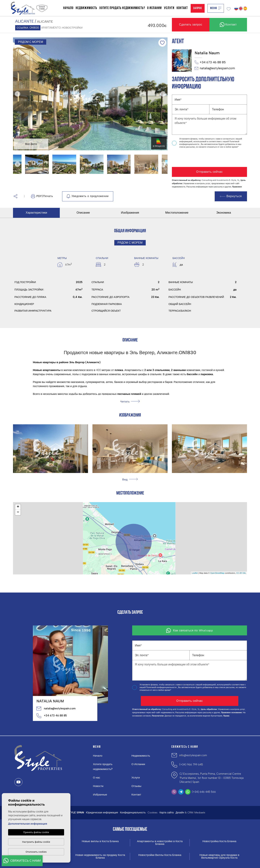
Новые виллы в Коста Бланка (100, 841)
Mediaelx (200, 813)
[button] (16, 196)
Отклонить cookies (36, 852)
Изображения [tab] (130, 213)
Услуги (169, 8)
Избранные (100, 795)
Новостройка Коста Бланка (219, 841)
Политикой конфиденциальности (162, 687)
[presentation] (191, 158)
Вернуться (231, 196)
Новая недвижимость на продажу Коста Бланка (100, 856)
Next (164, 94)
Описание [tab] (83, 213)
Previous (17, 94)
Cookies (152, 813)
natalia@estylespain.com (215, 68)
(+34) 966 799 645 (191, 765)
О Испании (154, 8)
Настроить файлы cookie (36, 842)
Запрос (198, 8)
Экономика (224, 213)
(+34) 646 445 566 (204, 792)
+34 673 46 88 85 (210, 62)
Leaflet (195, 573)
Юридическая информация (102, 813)
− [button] (18, 512)
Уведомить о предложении (88, 196)
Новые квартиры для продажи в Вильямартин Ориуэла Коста (219, 856)
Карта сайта (166, 813)
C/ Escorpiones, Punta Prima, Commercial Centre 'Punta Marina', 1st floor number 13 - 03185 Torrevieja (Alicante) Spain (212, 778)
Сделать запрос (191, 25)
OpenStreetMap (217, 573)
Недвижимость (86, 8)
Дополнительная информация (28, 824)
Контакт (182, 8)
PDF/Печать (42, 196)
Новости (98, 786)
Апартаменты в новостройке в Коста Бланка (160, 843)
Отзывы (136, 786)
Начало (68, 8)
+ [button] (18, 507)
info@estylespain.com (193, 755)
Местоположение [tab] (177, 213)
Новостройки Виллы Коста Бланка (160, 855)
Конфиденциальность (133, 813)
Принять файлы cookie (36, 832)
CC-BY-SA (241, 573)
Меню (216, 8)
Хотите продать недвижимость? (122, 8)
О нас (97, 778)
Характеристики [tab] (36, 213)
